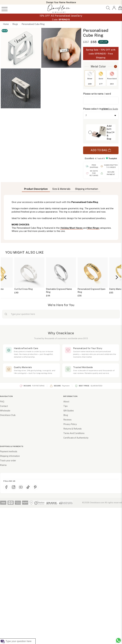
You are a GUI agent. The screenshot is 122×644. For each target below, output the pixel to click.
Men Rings (93, 228)
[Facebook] (6, 487)
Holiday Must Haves (72, 228)
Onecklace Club (8, 415)
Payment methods (9, 452)
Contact (4, 406)
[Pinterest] (35, 487)
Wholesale (5, 411)
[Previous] (6, 277)
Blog (66, 415)
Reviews (67, 420)
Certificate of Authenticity (76, 438)
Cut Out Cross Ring (24, 289)
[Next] (116, 277)
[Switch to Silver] (90, 74)
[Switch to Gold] (101, 74)
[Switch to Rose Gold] (112, 74)
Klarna (3, 465)
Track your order (8, 461)
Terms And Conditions (74, 433)
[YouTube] (21, 487)
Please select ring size (96, 109)
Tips (65, 406)
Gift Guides (69, 411)
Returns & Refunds (72, 429)
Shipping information (10, 456)
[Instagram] (14, 487)
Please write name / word (97, 94)
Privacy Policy (70, 424)
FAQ (2, 402)
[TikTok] (28, 487)
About (66, 402)
